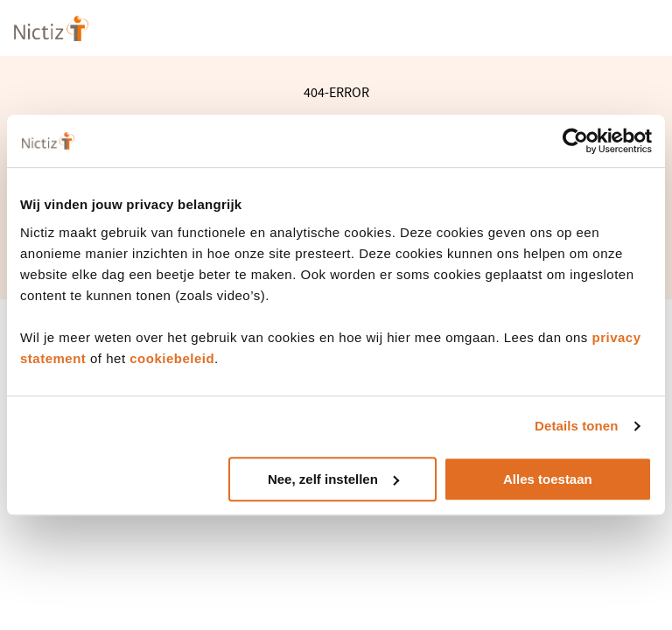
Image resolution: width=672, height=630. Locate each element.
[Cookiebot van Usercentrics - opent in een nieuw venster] (575, 141)
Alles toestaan (548, 479)
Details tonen (576, 426)
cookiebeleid (172, 358)
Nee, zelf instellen (333, 479)
